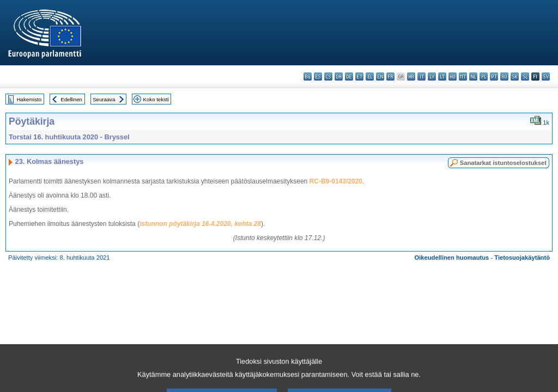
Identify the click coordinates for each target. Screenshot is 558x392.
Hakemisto (29, 99)
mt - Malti (463, 76)
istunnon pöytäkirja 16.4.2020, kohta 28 (200, 224)
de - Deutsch (349, 76)
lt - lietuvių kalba (442, 76)
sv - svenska (546, 76)
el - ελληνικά (370, 76)
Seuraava (104, 99)
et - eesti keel (359, 76)
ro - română (504, 76)
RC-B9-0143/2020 (336, 181)
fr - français (390, 76)
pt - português (494, 76)
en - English (380, 76)
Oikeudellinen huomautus (452, 258)
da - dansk (339, 76)
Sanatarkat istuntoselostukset (503, 163)
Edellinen (71, 99)
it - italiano (421, 76)
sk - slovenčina (515, 76)
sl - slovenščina (525, 76)
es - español (318, 76)
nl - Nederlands (473, 76)
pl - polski (484, 76)
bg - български (308, 76)
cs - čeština (328, 76)
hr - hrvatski (411, 76)
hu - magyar (453, 76)
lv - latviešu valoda (432, 76)
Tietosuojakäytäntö (522, 258)
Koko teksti (156, 99)
